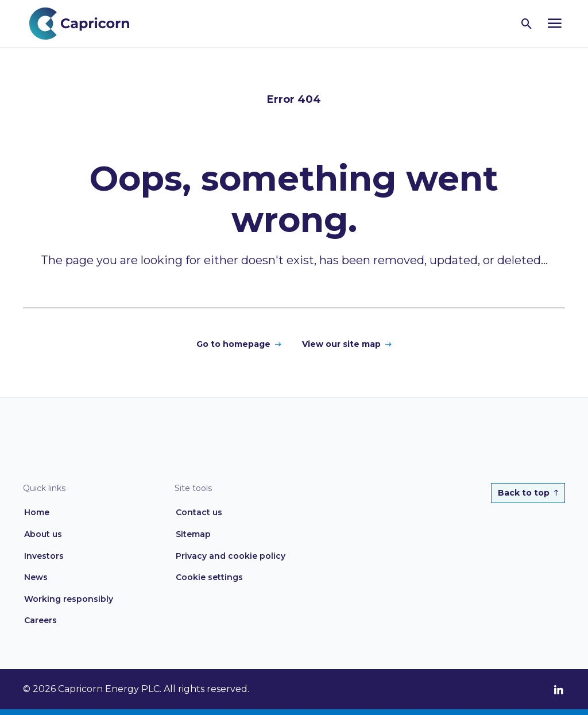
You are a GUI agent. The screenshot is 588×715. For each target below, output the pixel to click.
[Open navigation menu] (555, 24)
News (36, 577)
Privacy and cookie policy (231, 556)
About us (43, 534)
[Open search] (527, 24)
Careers (40, 620)
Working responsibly (69, 599)
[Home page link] (85, 23)
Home (37, 512)
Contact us (199, 512)
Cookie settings (209, 577)
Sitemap (193, 534)
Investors (44, 556)
